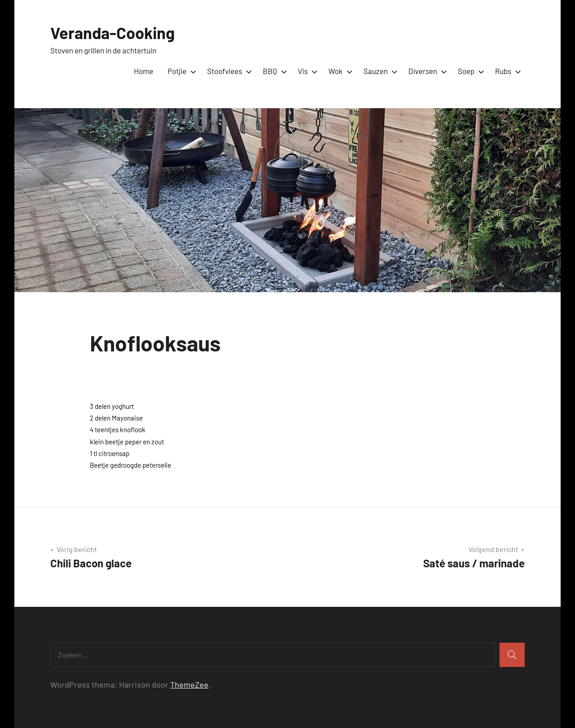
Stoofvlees (228, 71)
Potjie (180, 71)
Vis (306, 71)
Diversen (426, 71)
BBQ (273, 71)
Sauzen (379, 71)
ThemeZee (189, 684)
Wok (339, 71)
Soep (469, 71)
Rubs (506, 71)
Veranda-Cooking (113, 33)
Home (144, 71)
